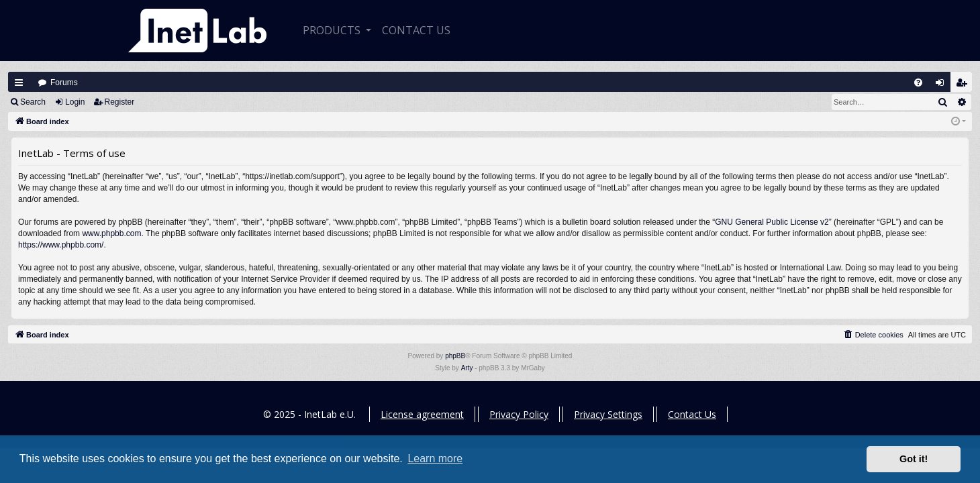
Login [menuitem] (943, 86)
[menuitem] (918, 83)
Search (33, 102)
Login (75, 102)
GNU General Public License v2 (772, 222)
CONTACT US (416, 30)
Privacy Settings (608, 414)
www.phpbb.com (111, 233)
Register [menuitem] (965, 86)
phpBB (455, 356)
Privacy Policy (519, 414)
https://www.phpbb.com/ (61, 245)
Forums (64, 83)
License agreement (422, 414)
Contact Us (692, 414)
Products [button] (333, 30)
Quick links (19, 83)
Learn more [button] (435, 459)
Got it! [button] (914, 459)
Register (120, 102)
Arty (467, 368)
